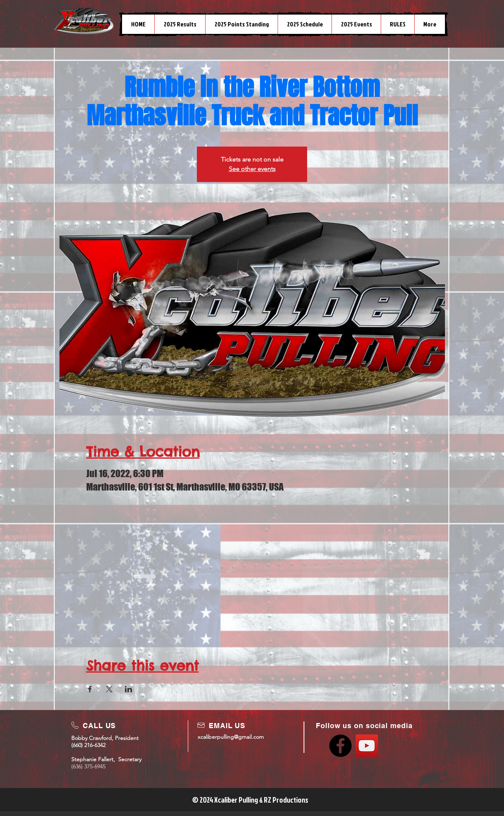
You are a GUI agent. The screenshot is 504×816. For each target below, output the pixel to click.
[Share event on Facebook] (90, 689)
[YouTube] (367, 746)
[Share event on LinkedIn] (129, 689)
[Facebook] (340, 746)
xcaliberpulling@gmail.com (231, 737)
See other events (252, 169)
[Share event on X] (109, 689)
